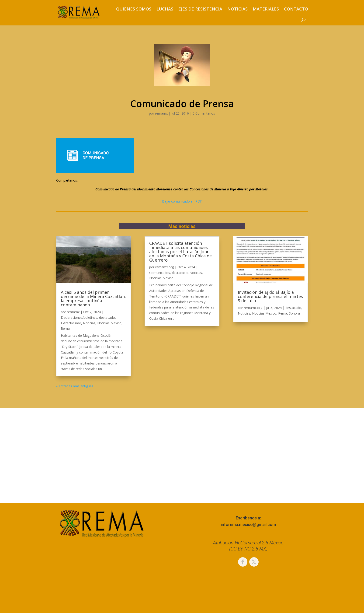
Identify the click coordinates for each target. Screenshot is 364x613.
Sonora (294, 313)
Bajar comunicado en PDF (182, 201)
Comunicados (160, 273)
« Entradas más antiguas (75, 386)
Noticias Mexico (109, 323)
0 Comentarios (204, 113)
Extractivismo (71, 323)
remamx (161, 113)
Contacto (296, 9)
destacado (107, 317)
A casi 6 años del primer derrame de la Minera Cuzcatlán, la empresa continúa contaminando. (93, 298)
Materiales (266, 9)
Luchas (165, 9)
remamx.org (165, 267)
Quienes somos (134, 9)
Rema (65, 328)
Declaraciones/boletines (79, 317)
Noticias (237, 9)
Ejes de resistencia (200, 9)
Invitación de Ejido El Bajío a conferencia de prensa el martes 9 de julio (270, 296)
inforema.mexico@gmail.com (248, 524)
